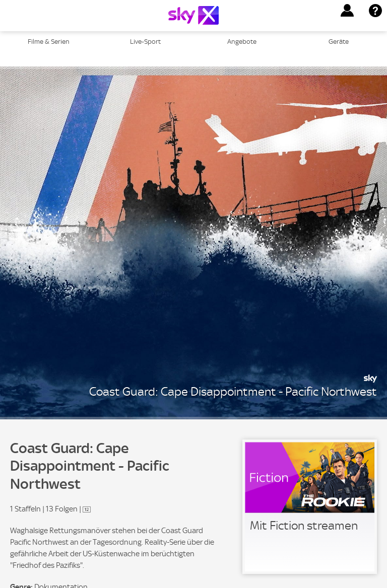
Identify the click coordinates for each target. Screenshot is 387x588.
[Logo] (193, 15)
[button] (347, 11)
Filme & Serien (49, 42)
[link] (310, 507)
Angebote (242, 42)
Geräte (339, 42)
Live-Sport (145, 42)
